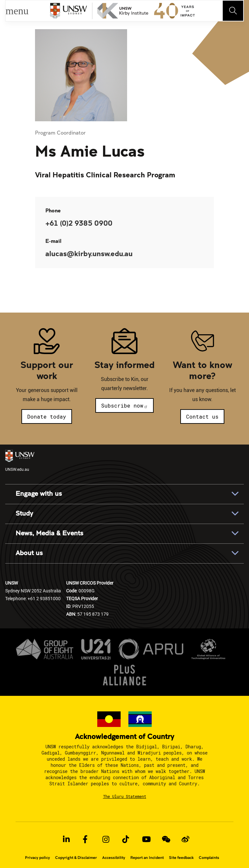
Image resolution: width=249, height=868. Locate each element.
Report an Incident (147, 858)
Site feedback (181, 858)
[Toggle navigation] (233, 11)
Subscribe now (124, 405)
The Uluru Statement (125, 796)
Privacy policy (37, 858)
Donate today (47, 416)
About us (29, 553)
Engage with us (39, 494)
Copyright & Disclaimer (76, 858)
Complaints (209, 858)
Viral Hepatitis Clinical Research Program (105, 175)
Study (24, 514)
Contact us (202, 416)
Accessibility (114, 858)
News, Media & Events (49, 533)
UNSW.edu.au (20, 461)
